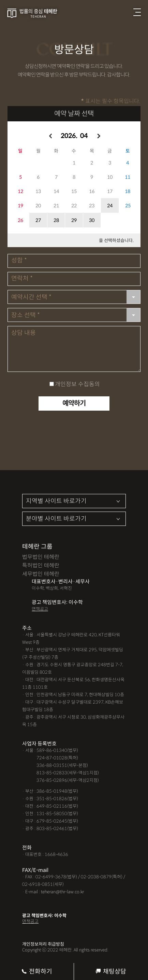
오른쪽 (98, 136)
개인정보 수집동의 (77, 384)
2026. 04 (74, 136)
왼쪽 (50, 136)
